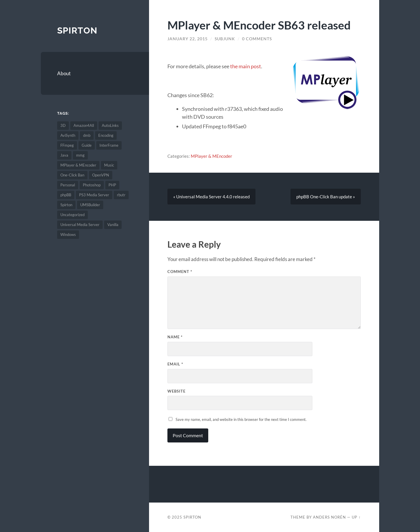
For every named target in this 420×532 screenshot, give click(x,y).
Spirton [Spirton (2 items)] (66, 205)
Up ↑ (356, 517)
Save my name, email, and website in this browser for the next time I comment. (241, 419)
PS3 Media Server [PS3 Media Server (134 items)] (94, 195)
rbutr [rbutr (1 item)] (121, 195)
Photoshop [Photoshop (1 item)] (92, 185)
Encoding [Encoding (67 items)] (106, 135)
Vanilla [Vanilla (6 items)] (113, 225)
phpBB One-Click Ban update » (326, 197)
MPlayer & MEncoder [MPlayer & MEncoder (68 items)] (78, 165)
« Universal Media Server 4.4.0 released (211, 197)
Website (176, 391)
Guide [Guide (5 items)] (87, 145)
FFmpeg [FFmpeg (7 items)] (67, 145)
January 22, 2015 (188, 39)
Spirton (77, 30)
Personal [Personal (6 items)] (68, 185)
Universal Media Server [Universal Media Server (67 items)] (80, 225)
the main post (246, 66)
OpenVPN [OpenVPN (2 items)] (101, 175)
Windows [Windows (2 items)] (68, 235)
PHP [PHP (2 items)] (112, 185)
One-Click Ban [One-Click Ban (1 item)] (72, 175)
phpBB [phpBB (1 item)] (66, 195)
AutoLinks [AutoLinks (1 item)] (110, 125)
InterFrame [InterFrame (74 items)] (109, 145)
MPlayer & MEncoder (211, 156)
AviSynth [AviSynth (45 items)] (68, 135)
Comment (180, 272)
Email (175, 364)
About (64, 73)
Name (175, 337)
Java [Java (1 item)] (64, 155)
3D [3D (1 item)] (63, 125)
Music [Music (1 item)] (109, 165)
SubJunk (225, 39)
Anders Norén (329, 517)
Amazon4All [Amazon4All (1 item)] (84, 125)
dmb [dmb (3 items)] (87, 135)
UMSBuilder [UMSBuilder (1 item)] (90, 205)
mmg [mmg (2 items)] (80, 155)
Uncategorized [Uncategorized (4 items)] (72, 215)
